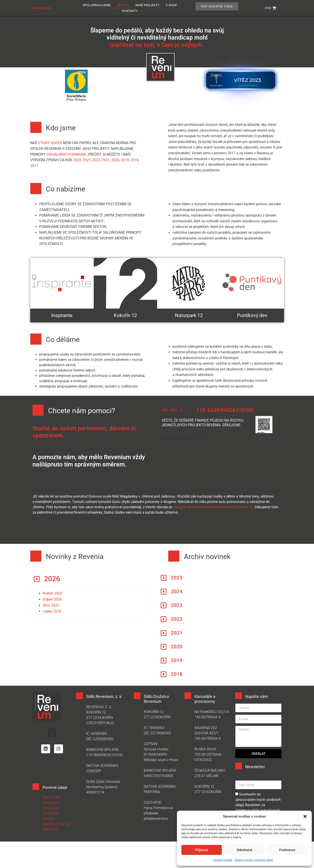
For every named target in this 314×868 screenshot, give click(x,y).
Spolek (123, 5)
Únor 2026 (51, 605)
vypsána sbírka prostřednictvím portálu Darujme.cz (213, 507)
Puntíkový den (252, 315)
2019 (125, 160)
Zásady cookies (223, 860)
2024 (77, 160)
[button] (305, 816)
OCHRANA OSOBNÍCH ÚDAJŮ (51, 814)
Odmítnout (244, 850)
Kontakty (130, 11)
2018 (134, 160)
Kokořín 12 (125, 315)
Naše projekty (147, 5)
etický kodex (51, 143)
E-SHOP (171, 5)
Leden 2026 (52, 611)
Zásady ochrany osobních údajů (254, 860)
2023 (87, 160)
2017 (34, 166)
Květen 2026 (53, 593)
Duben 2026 (52, 599)
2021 (106, 160)
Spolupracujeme (97, 5)
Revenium (41, 8)
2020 (115, 160)
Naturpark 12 (189, 315)
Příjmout (202, 850)
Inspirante (62, 315)
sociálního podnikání (66, 154)
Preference (287, 850)
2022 (96, 160)
